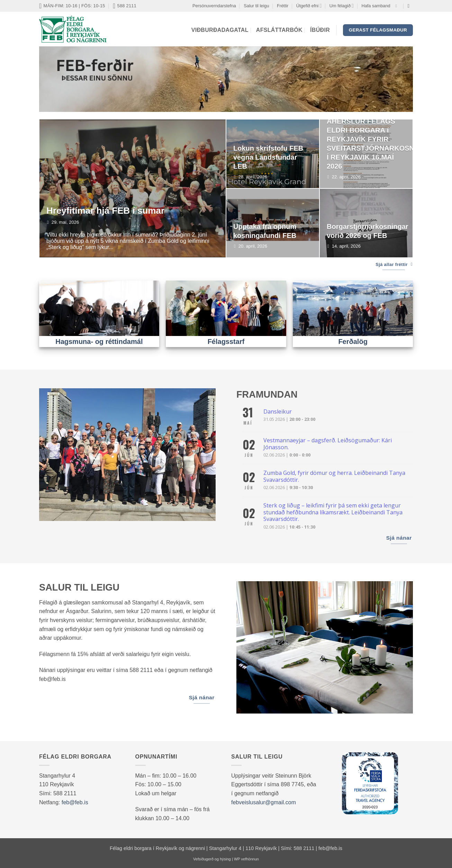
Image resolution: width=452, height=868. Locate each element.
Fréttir (283, 6)
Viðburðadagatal (220, 30)
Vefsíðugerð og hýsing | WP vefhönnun (226, 859)
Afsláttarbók (279, 30)
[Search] (410, 6)
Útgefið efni (309, 6)
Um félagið (342, 6)
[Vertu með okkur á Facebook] (397, 6)
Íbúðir (320, 30)
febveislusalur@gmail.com (264, 802)
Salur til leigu (256, 6)
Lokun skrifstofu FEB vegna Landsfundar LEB (268, 157)
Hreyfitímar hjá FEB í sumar (105, 211)
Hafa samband (376, 6)
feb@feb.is (75, 802)
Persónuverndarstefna (214, 6)
